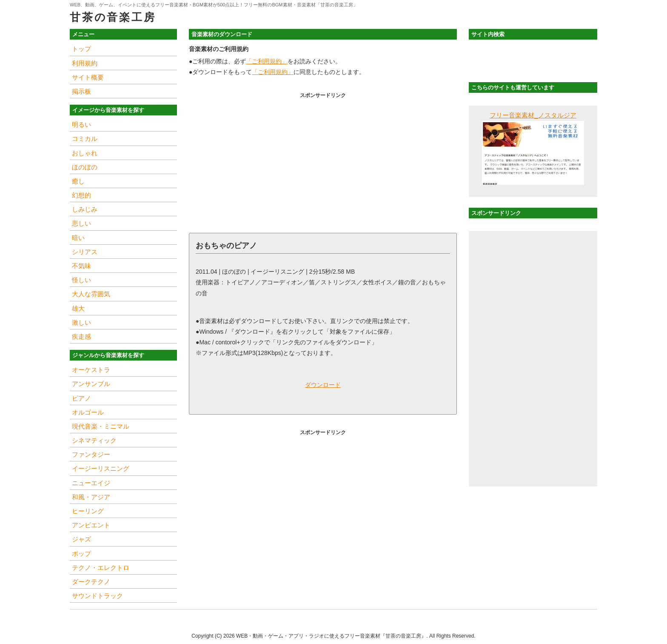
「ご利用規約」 (267, 61)
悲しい (81, 223)
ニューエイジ (91, 483)
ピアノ (81, 398)
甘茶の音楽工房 (113, 17)
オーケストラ (91, 370)
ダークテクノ (91, 582)
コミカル (85, 139)
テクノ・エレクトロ (101, 568)
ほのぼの (85, 167)
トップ (81, 49)
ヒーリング (88, 511)
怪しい (81, 280)
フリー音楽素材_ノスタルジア (533, 115)
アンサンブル (91, 384)
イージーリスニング (101, 468)
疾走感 (81, 336)
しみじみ (85, 209)
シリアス (85, 252)
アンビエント (91, 525)
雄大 (78, 308)
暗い (78, 238)
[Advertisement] (323, 160)
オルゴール (88, 412)
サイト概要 (88, 77)
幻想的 (81, 195)
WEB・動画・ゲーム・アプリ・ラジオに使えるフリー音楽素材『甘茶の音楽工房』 (331, 636)
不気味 (81, 266)
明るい (81, 125)
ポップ (81, 554)
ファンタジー (91, 454)
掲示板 (81, 91)
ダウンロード (323, 385)
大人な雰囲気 (91, 294)
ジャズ (81, 539)
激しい (81, 322)
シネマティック (94, 440)
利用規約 (85, 63)
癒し (78, 181)
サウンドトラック (97, 596)
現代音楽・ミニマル (101, 426)
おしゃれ (85, 153)
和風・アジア (91, 497)
